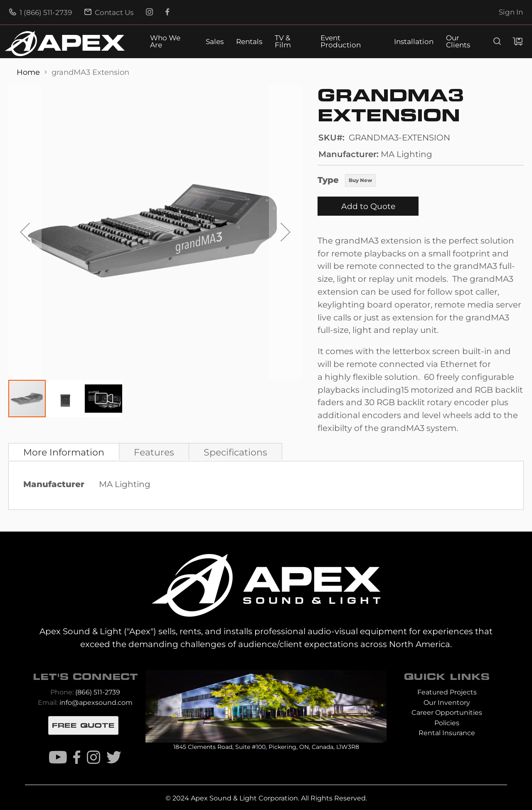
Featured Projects (447, 692)
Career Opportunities (447, 713)
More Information (64, 452)
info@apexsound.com (96, 703)
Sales (215, 42)
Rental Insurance (447, 733)
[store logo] (65, 44)
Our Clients (458, 42)
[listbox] (360, 181)
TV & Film (283, 42)
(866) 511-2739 (98, 692)
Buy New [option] (360, 180)
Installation (414, 42)
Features (154, 452)
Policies (447, 723)
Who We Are (165, 42)
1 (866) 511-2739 (41, 12)
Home (29, 72)
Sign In (511, 12)
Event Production (341, 42)
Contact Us (109, 12)
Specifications (235, 452)
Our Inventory (447, 703)
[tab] (64, 451)
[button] (25, 232)
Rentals (249, 42)
